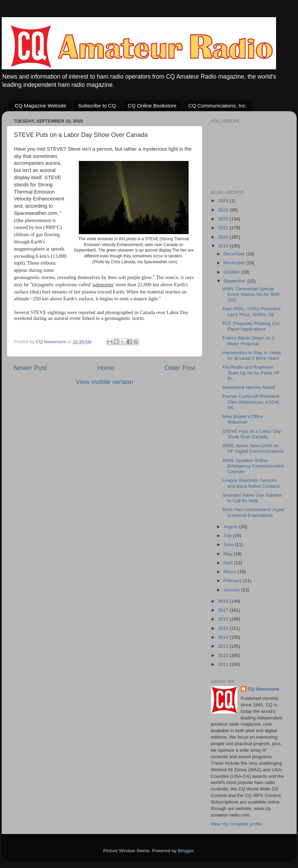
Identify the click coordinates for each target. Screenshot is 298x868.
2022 (224, 219)
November (235, 263)
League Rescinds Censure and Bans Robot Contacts (251, 483)
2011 (224, 664)
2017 (224, 610)
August (231, 527)
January (233, 590)
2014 (224, 637)
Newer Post (31, 368)
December (235, 254)
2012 (224, 655)
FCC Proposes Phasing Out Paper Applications (251, 326)
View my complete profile (237, 824)
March (231, 572)
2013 (224, 646)
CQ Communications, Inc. (218, 106)
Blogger (186, 851)
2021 (224, 228)
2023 (224, 210)
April (229, 563)
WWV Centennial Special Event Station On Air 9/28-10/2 (252, 294)
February (234, 581)
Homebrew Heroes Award (249, 387)
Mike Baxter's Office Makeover (243, 419)
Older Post (180, 368)
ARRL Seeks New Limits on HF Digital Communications (253, 448)
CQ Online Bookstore (152, 106)
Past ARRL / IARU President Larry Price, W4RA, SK (251, 311)
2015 (224, 628)
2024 (224, 201)
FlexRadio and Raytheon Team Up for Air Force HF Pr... (251, 373)
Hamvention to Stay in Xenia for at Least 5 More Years (251, 355)
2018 (224, 601)
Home (106, 368)
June (229, 545)
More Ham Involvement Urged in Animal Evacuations (253, 512)
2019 (224, 246)
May (229, 554)
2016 (224, 619)
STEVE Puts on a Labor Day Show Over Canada (252, 434)
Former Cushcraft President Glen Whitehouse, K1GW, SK (251, 402)
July (228, 536)
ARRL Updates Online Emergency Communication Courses (253, 466)
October (233, 272)
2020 (224, 237)
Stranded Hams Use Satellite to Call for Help (252, 498)
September (236, 281)
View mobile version (105, 382)
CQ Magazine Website (40, 106)
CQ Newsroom (264, 689)
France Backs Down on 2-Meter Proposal (249, 341)
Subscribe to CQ (97, 106)
